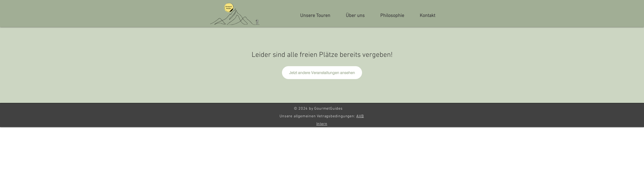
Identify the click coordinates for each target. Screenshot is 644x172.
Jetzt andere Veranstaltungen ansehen (322, 73)
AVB (360, 116)
